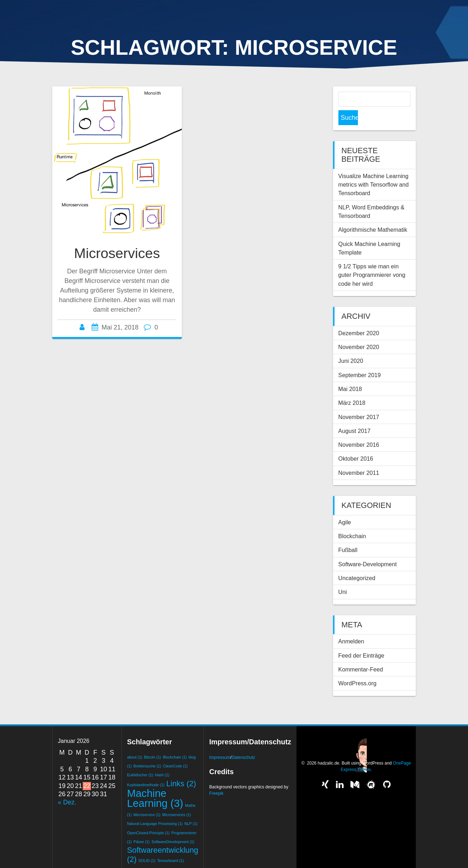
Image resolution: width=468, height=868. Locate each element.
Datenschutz (243, 743)
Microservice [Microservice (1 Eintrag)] (147, 800)
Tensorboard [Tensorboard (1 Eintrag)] (170, 846)
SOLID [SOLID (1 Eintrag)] (147, 846)
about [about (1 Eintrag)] (135, 742)
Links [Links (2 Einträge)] (181, 769)
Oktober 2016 (356, 444)
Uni (343, 577)
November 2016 (359, 430)
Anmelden (351, 626)
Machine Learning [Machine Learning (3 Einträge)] (155, 783)
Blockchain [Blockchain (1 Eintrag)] (175, 742)
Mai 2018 (350, 374)
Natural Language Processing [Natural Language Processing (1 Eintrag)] (155, 809)
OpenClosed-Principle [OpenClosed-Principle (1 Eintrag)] (148, 818)
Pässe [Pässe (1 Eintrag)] (142, 827)
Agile (345, 507)
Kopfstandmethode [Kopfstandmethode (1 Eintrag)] (146, 770)
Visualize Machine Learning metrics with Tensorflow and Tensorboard (374, 170)
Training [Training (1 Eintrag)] (137, 854)
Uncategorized (357, 563)
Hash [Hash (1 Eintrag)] (162, 760)
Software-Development (368, 549)
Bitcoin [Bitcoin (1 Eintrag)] (152, 742)
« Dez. (67, 787)
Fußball (348, 535)
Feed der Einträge (361, 641)
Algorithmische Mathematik (373, 215)
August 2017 (355, 416)
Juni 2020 (351, 346)
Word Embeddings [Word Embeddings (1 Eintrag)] (166, 854)
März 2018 (352, 388)
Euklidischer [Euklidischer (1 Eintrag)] (140, 760)
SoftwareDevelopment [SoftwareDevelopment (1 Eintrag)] (173, 827)
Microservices (117, 253)
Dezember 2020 (359, 318)
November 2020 (359, 332)
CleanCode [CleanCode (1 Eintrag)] (175, 751)
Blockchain (352, 521)
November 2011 (359, 458)
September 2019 (360, 360)
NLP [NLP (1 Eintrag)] (191, 809)
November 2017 (359, 402)
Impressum (220, 743)
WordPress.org (358, 668)
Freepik (216, 778)
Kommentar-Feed (361, 654)
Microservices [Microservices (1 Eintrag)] (177, 800)
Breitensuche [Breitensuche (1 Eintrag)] (147, 751)
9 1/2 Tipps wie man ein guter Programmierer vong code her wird (372, 260)
